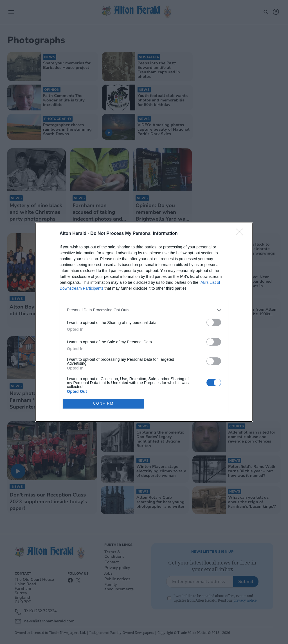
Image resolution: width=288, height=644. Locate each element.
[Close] (241, 234)
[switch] (214, 322)
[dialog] (144, 322)
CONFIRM (103, 404)
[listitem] (144, 310)
